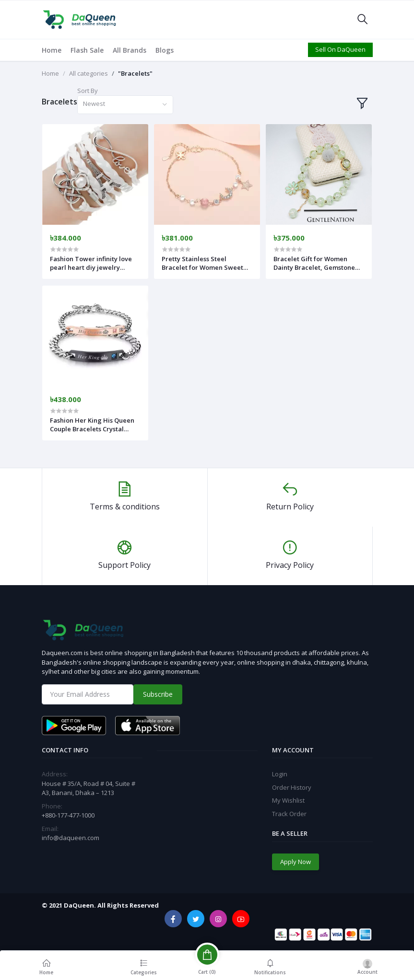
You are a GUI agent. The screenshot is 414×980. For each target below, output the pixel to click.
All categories (89, 73)
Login (280, 774)
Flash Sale (87, 50)
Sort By (88, 91)
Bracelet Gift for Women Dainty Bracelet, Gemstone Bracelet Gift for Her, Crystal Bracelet (317, 263)
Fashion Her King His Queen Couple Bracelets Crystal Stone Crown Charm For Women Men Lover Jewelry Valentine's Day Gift (92, 425)
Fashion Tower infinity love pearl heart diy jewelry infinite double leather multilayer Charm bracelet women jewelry (91, 263)
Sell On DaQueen (340, 49)
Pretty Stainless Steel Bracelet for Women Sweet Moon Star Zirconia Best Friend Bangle (202, 263)
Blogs (165, 50)
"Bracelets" (135, 73)
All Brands (130, 50)
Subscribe (158, 694)
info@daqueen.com (71, 838)
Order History (292, 787)
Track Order (289, 814)
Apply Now (296, 862)
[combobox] (125, 105)
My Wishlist (288, 800)
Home (52, 50)
